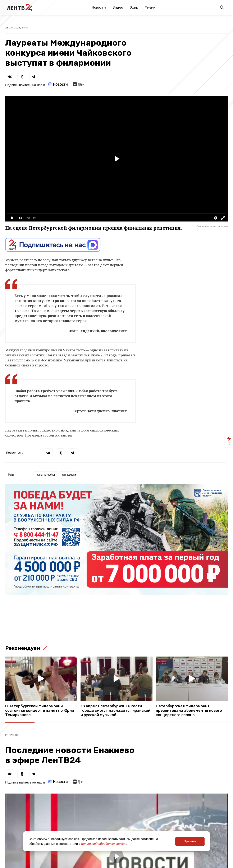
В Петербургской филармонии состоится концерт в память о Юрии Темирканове (40, 711)
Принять (190, 841)
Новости (99, 7)
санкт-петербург (46, 475)
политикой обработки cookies (104, 844)
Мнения (151, 7)
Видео (118, 7)
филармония (70, 475)
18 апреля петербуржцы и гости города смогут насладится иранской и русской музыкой (115, 711)
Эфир (134, 7)
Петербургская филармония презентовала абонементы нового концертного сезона (189, 711)
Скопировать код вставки (212, 226)
